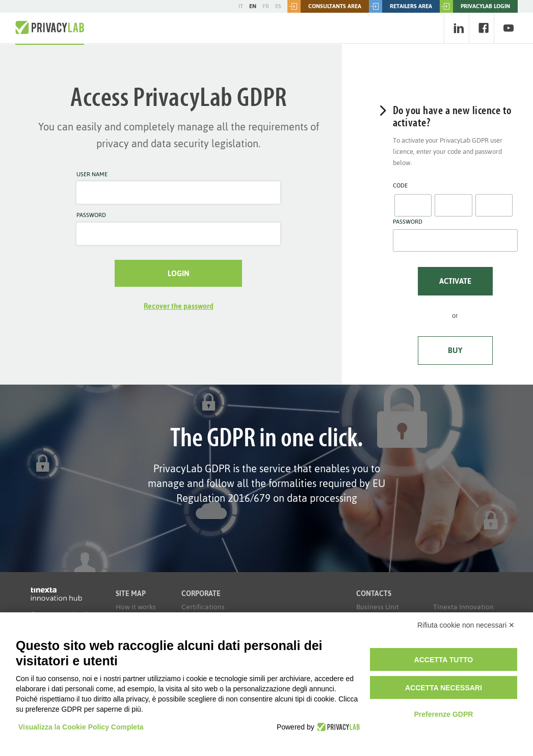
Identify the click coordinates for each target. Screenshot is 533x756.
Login (179, 273)
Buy (455, 350)
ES (278, 6)
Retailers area (401, 6)
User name (92, 175)
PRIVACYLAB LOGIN (475, 6)
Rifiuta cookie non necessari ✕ (466, 625)
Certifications (203, 607)
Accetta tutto (444, 660)
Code (400, 186)
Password (91, 215)
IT (241, 6)
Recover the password (179, 306)
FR (266, 6)
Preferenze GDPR (443, 714)
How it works (136, 607)
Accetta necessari (444, 688)
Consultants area (324, 6)
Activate (455, 281)
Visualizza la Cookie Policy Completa (81, 727)
